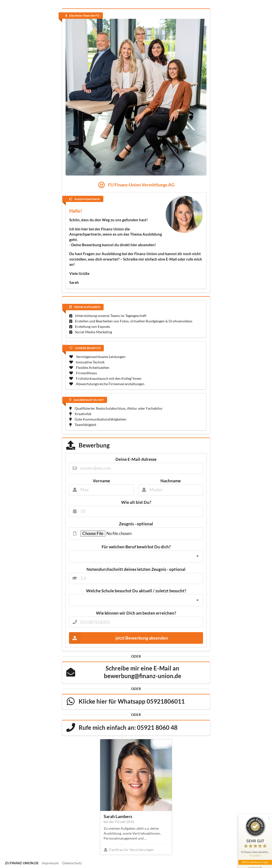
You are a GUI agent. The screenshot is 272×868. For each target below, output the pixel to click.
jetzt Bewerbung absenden (118, 638)
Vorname (101, 481)
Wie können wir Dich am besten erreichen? (136, 613)
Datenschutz (72, 863)
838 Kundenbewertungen (255, 862)
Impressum (50, 863)
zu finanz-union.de (22, 863)
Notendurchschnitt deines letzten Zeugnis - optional (136, 569)
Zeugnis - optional (136, 524)
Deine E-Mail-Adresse (136, 459)
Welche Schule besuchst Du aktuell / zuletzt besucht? (136, 591)
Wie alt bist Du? (136, 502)
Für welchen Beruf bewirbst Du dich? (136, 547)
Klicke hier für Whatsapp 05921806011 (132, 701)
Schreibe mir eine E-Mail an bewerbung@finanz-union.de (143, 672)
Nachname (171, 481)
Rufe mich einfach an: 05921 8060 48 (128, 727)
